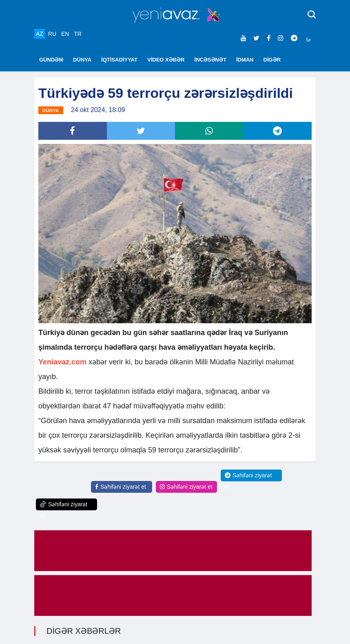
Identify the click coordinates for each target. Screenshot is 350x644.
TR (78, 34)
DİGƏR (272, 60)
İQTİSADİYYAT (119, 60)
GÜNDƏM (51, 60)
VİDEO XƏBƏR (166, 60)
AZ (40, 34)
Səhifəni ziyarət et (121, 487)
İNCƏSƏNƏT (210, 60)
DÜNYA (82, 60)
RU (52, 34)
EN (65, 34)
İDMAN (245, 60)
